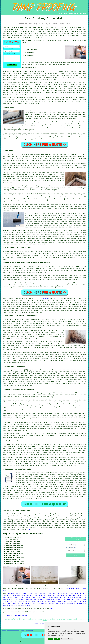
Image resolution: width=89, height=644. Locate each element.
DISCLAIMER (83, 14)
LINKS (65, 14)
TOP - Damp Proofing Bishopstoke (15, 615)
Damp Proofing (39, 596)
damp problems (73, 242)
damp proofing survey (31, 133)
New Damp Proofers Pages (13, 630)
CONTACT (76, 14)
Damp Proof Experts (78, 594)
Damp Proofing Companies (22, 603)
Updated (23, 630)
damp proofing (81, 35)
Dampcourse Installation (76, 598)
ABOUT (70, 14)
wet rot (47, 85)
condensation (68, 111)
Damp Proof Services (27, 601)
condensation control (24, 483)
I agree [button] (51, 639)
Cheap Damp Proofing (57, 598)
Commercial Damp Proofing (57, 596)
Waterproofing (8, 599)
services (70, 310)
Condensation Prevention (23, 596)
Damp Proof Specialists (67, 601)
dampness (39, 41)
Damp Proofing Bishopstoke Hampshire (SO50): (20, 28)
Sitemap (4, 630)
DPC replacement (66, 460)
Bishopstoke (45, 298)
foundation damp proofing (26, 481)
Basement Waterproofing (17, 594)
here (29, 530)
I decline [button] (57, 639)
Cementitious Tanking (37, 594)
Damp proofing (8, 298)
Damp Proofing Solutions (77, 603)
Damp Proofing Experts (23, 599)
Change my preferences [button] (67, 639)
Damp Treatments (26, 605)
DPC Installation (75, 596)
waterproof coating (43, 234)
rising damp (31, 449)
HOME (61, 14)
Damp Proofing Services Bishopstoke (23, 534)
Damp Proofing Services (58, 594)
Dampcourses (7, 596)
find (8, 514)
